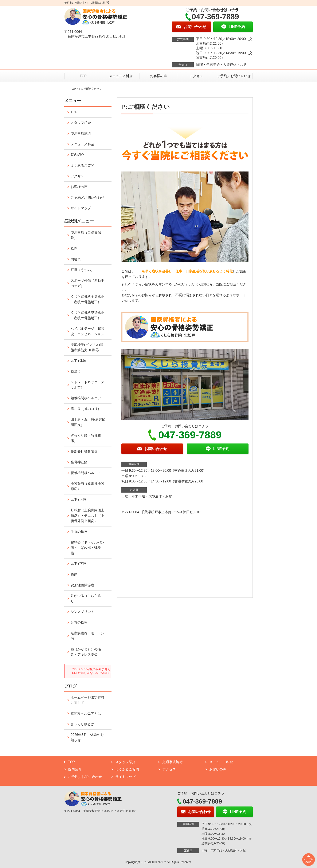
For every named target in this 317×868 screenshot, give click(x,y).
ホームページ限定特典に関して (87, 700)
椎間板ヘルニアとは (86, 713)
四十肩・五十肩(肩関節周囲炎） (88, 422)
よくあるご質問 (82, 165)
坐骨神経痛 (79, 462)
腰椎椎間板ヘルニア (86, 473)
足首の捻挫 (79, 622)
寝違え (76, 371)
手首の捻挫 (79, 532)
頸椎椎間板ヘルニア (86, 398)
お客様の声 (158, 76)
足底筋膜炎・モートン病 (87, 636)
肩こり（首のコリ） (86, 409)
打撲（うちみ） (82, 270)
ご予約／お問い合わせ (234, 76)
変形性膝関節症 (82, 585)
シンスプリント (82, 612)
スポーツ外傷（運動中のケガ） (87, 283)
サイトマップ (81, 208)
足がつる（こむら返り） (86, 598)
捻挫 (74, 248)
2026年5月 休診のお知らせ (87, 737)
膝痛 (74, 574)
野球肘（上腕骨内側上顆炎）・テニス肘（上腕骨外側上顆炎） (87, 516)
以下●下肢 (78, 564)
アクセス (196, 76)
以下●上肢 (78, 500)
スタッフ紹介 (81, 123)
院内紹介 (77, 155)
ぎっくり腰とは (82, 724)
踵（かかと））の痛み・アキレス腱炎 (86, 652)
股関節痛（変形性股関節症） (87, 486)
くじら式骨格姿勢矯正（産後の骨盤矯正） (87, 315)
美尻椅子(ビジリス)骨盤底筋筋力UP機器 (87, 348)
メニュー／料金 (121, 76)
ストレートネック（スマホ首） (87, 385)
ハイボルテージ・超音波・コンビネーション (87, 331)
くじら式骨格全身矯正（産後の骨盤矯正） (87, 299)
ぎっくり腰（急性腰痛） (86, 438)
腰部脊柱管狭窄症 (84, 452)
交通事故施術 (81, 133)
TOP (83, 76)
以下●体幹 (78, 361)
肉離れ (76, 259)
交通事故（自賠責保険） (86, 235)
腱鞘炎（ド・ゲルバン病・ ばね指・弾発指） (87, 548)
